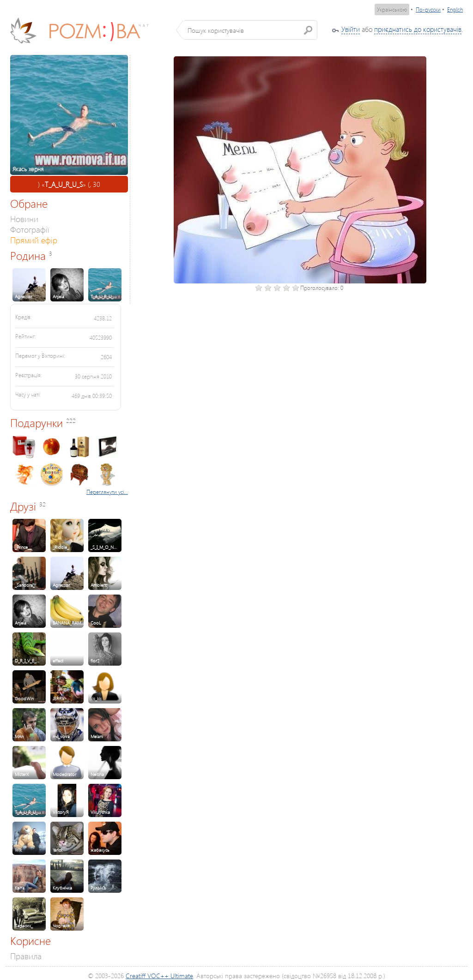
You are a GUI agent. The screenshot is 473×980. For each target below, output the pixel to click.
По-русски (428, 9)
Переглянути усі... (107, 492)
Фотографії (30, 229)
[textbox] (250, 30)
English (455, 9)
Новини (24, 219)
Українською (392, 9)
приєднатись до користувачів (418, 29)
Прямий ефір (34, 240)
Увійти (351, 29)
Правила (26, 956)
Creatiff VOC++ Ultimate (159, 976)
